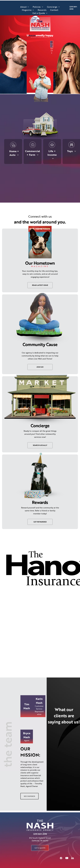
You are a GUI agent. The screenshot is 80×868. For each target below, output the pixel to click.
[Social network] (61, 858)
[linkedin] (72, 858)
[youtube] (67, 858)
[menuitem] (25, 7)
